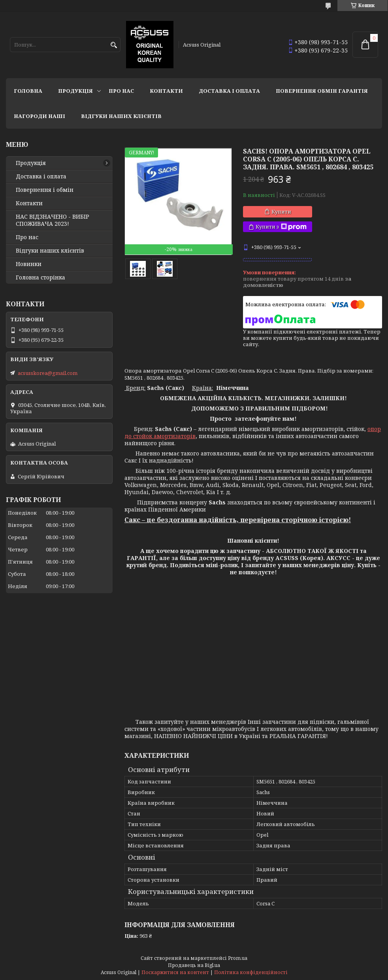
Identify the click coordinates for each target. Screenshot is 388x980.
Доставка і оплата (229, 91)
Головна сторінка (40, 277)
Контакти (166, 91)
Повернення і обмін (45, 190)
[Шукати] (114, 45)
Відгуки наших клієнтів (121, 116)
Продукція (75, 91)
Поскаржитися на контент (175, 972)
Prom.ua (238, 958)
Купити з (281, 227)
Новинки (29, 264)
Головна (28, 91)
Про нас (121, 91)
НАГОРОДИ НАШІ (40, 116)
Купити (281, 212)
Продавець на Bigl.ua (194, 965)
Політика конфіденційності (251, 972)
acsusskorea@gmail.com (48, 373)
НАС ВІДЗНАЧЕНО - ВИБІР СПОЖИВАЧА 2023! (53, 220)
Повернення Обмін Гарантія (322, 91)
